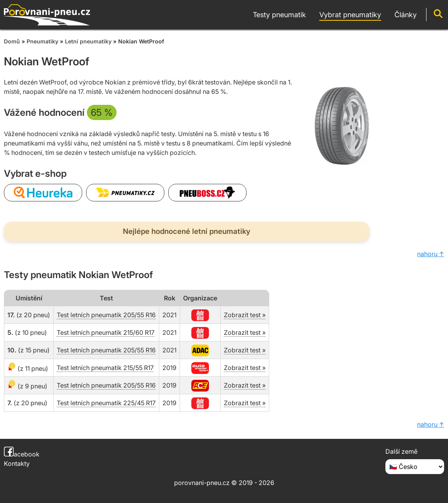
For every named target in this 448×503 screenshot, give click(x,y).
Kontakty (17, 463)
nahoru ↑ (431, 254)
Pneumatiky (42, 41)
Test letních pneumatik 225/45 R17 (106, 403)
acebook (22, 454)
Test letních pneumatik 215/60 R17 (106, 332)
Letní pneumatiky (88, 41)
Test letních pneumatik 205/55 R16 (106, 315)
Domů (12, 41)
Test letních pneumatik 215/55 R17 (105, 368)
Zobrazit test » (245, 315)
